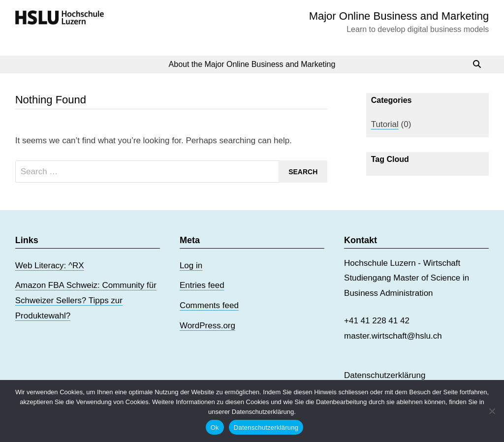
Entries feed (202, 285)
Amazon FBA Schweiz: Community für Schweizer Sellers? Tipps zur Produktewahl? (86, 300)
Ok (215, 427)
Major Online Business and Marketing (399, 16)
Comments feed (209, 305)
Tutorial (385, 124)
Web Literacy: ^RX (50, 266)
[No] (492, 411)
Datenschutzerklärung (385, 375)
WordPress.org (207, 326)
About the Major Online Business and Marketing (252, 64)
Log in (191, 266)
